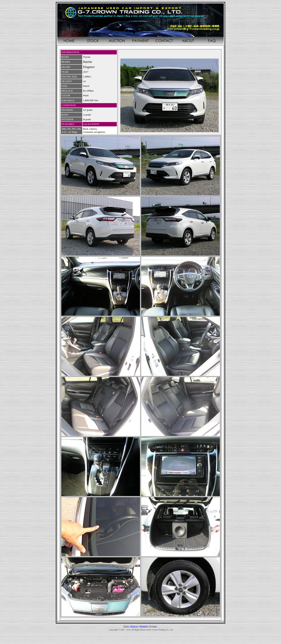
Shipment (144, 626)
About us (134, 626)
